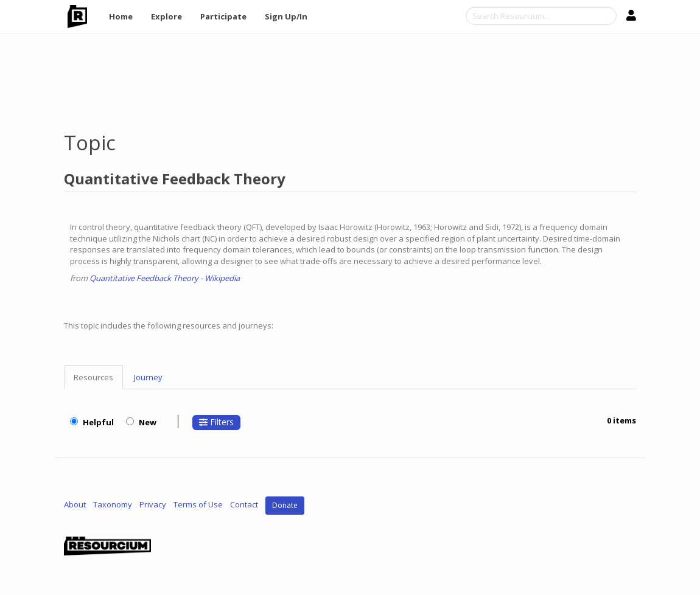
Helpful (92, 422)
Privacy (153, 504)
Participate (223, 16)
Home (121, 16)
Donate (285, 505)
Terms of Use (198, 504)
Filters (216, 422)
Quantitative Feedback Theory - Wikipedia (165, 278)
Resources (93, 377)
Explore (166, 16)
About (75, 504)
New (141, 422)
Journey (148, 377)
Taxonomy (113, 504)
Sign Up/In (286, 16)
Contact (244, 504)
